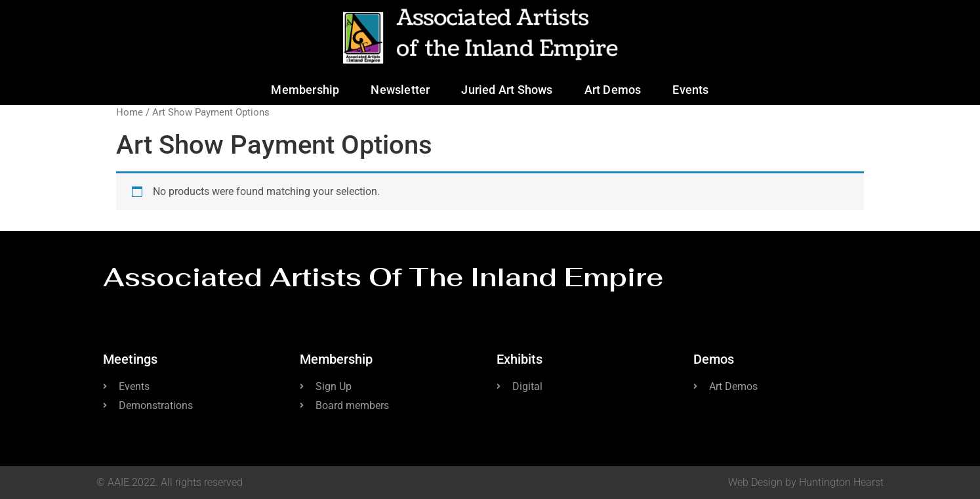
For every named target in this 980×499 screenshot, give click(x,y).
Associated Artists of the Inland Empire (383, 277)
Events (690, 90)
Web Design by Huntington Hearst (806, 482)
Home (130, 112)
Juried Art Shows (507, 90)
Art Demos (613, 90)
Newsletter (400, 90)
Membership (305, 90)
